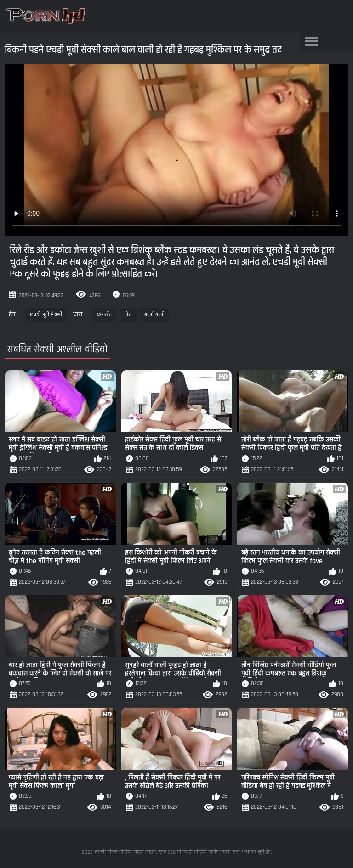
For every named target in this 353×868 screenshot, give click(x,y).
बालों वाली (155, 315)
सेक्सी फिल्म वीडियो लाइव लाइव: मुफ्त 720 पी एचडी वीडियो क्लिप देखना (163, 852)
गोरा (128, 315)
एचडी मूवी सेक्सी (46, 315)
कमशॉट (104, 315)
